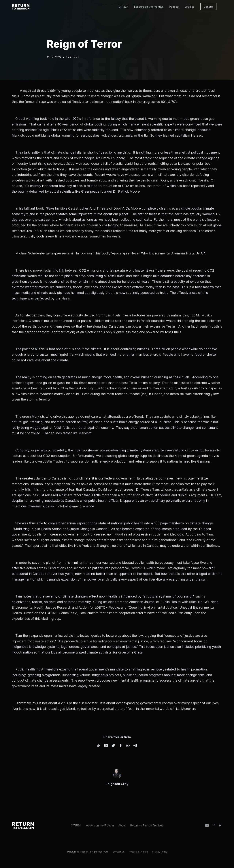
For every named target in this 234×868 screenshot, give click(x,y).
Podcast (174, 7)
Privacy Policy (160, 852)
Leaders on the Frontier (149, 7)
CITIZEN (123, 7)
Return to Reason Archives (147, 825)
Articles (190, 7)
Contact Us (119, 852)
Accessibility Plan (138, 852)
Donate (208, 7)
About (122, 825)
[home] (21, 7)
